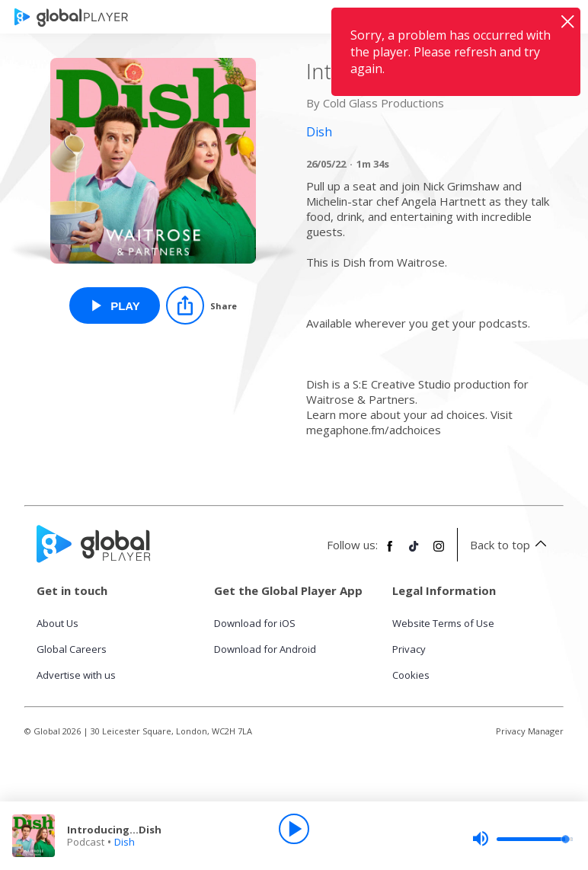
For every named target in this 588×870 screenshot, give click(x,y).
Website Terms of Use (443, 623)
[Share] (201, 305)
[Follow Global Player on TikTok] (414, 552)
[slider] (522, 839)
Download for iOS (255, 623)
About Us (58, 623)
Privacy (409, 649)
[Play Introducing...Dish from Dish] (115, 305)
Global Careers (72, 649)
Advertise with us (76, 675)
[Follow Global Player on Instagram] (439, 552)
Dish (125, 842)
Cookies (411, 675)
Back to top (511, 545)
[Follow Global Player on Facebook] (390, 552)
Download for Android (265, 649)
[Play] (294, 829)
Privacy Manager (530, 731)
